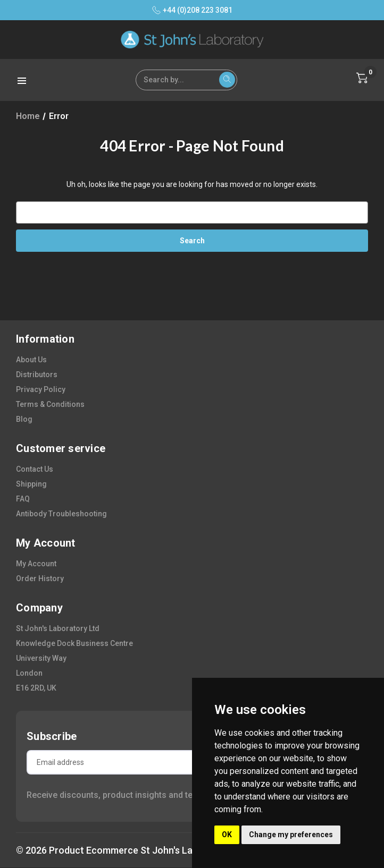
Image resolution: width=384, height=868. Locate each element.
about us (31, 360)
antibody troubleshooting (61, 514)
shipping (31, 484)
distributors (37, 375)
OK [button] (227, 835)
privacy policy (41, 389)
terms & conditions (50, 404)
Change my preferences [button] (291, 835)
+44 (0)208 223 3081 (192, 10)
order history (40, 578)
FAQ (23, 499)
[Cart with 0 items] (362, 78)
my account (36, 564)
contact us (35, 469)
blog (24, 419)
